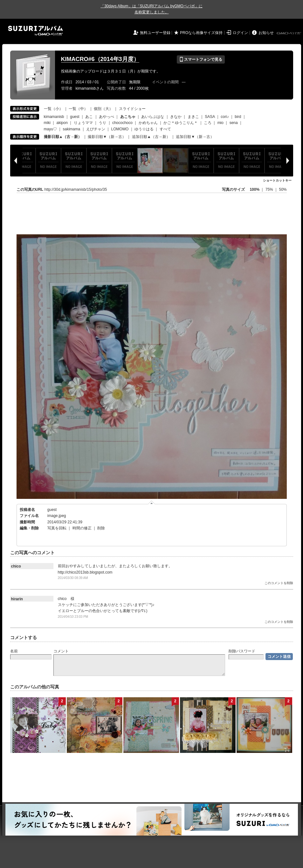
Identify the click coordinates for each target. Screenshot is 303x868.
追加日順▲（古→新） (151, 137)
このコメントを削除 (279, 583)
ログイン (240, 33)
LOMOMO (120, 129)
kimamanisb (54, 117)
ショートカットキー (277, 180)
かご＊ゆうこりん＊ (181, 123)
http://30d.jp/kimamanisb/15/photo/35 (76, 189)
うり (102, 123)
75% (270, 189)
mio (220, 123)
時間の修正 (82, 528)
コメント (61, 651)
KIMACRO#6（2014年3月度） (100, 59)
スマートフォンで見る (201, 59)
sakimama (72, 129)
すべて (165, 129)
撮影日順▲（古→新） (63, 137)
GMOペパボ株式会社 (289, 33)
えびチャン (96, 129)
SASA (210, 117)
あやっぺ (107, 117)
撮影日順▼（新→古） (107, 137)
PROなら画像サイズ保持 (201, 33)
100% (255, 189)
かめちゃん (148, 123)
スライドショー (132, 109)
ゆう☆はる (144, 129)
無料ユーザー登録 (155, 33)
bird (238, 117)
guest (75, 117)
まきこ (193, 117)
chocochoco (122, 123)
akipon (62, 123)
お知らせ (266, 33)
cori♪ (225, 117)
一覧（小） (53, 109)
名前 (14, 651)
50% (283, 189)
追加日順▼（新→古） (195, 137)
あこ (89, 117)
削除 (101, 528)
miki (47, 123)
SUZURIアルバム (35, 31)
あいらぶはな (153, 117)
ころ (208, 123)
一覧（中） (78, 109)
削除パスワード (242, 651)
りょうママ (83, 123)
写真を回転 (57, 528)
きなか (176, 117)
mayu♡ (50, 129)
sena (234, 123)
